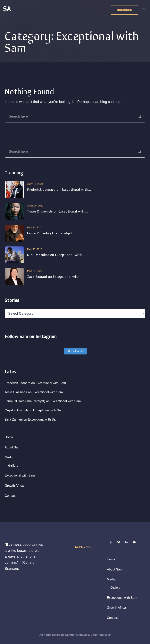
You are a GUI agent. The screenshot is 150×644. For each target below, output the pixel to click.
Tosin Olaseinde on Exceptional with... (58, 211)
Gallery (13, 466)
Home (9, 437)
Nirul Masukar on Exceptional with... (56, 254)
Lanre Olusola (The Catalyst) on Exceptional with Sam (43, 401)
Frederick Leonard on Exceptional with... (59, 189)
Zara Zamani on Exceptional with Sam (31, 419)
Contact (10, 496)
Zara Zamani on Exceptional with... (55, 276)
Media (9, 457)
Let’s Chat (83, 547)
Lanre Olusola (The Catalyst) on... (54, 233)
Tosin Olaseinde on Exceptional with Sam (34, 392)
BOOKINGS (125, 10)
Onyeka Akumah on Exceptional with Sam (34, 410)
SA (7, 8)
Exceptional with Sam (20, 475)
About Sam (12, 447)
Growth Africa (14, 486)
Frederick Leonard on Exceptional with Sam (35, 383)
